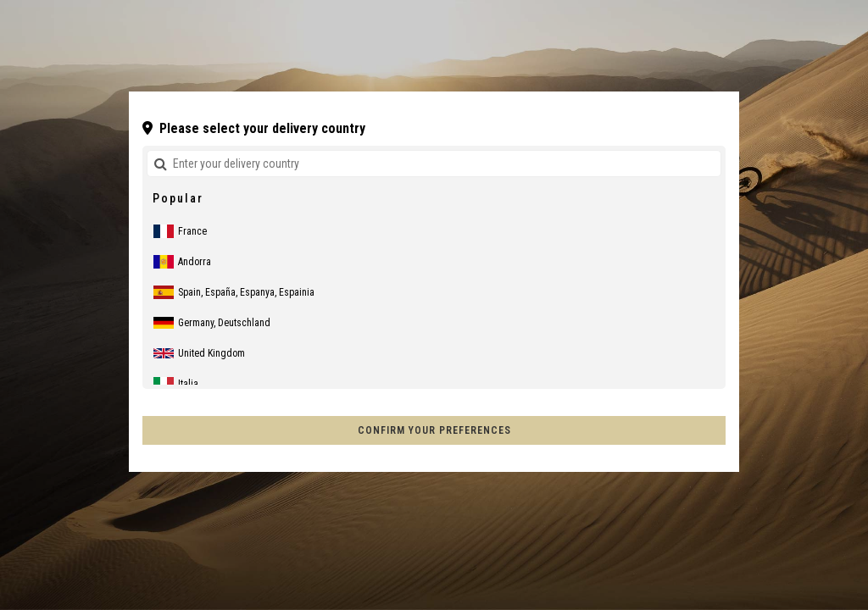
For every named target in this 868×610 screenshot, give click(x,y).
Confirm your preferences (434, 430)
